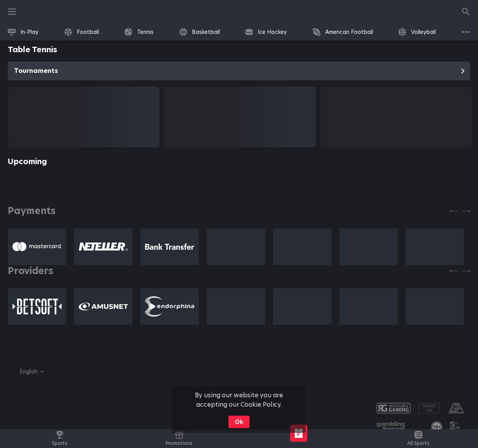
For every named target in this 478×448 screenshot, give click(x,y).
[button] (37, 247)
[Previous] (454, 211)
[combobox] (26, 372)
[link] (23, 32)
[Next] (466, 211)
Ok (239, 422)
